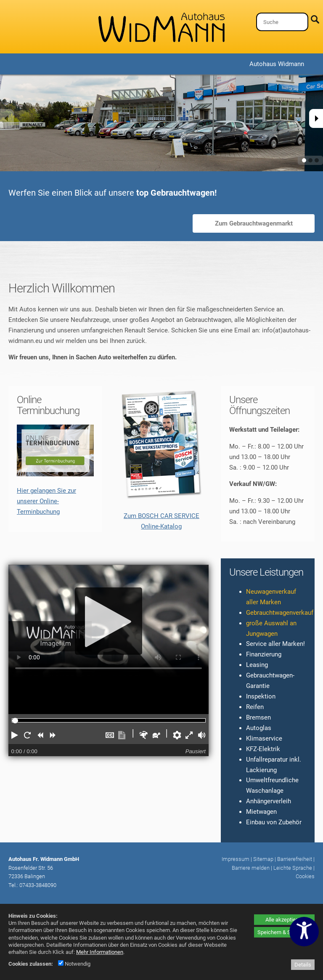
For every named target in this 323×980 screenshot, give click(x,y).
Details (303, 965)
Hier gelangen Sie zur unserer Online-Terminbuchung (46, 501)
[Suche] (282, 22)
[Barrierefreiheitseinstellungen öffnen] (304, 932)
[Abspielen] (109, 621)
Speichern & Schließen (284, 932)
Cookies (305, 876)
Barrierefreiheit (295, 859)
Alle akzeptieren (284, 920)
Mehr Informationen (100, 952)
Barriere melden (251, 868)
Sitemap (263, 859)
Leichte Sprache (293, 868)
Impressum (236, 859)
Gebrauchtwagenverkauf (280, 613)
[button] (15, 735)
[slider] (15, 721)
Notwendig (74, 964)
